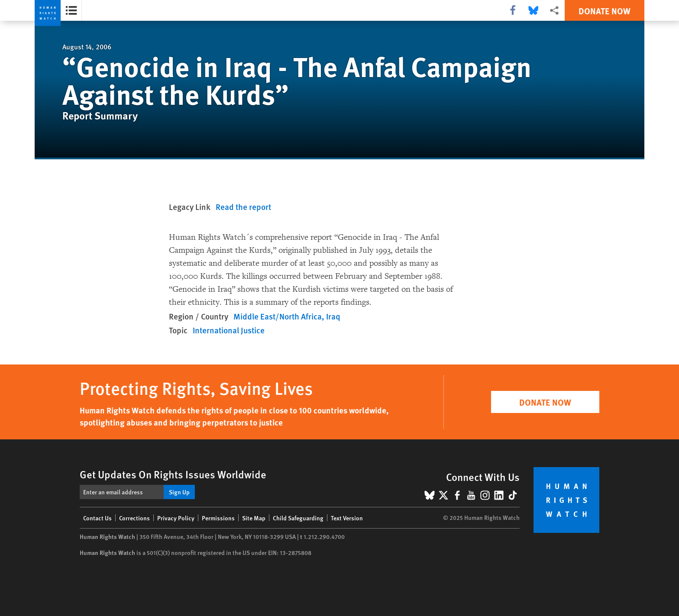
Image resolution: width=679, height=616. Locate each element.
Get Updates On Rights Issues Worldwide (173, 474)
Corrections (134, 518)
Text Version (347, 518)
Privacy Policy (176, 518)
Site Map (254, 518)
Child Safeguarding (298, 518)
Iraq (333, 316)
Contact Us (97, 518)
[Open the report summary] (71, 10)
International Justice (229, 330)
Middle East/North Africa (278, 316)
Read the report (243, 207)
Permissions (218, 518)
